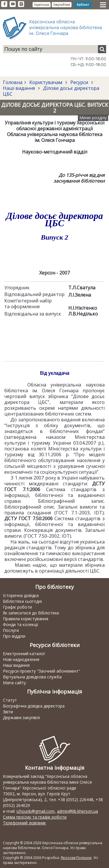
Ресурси (79, 82)
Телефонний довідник (24, 823)
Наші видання (19, 88)
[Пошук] (102, 49)
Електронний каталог (24, 654)
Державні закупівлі (21, 718)
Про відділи (14, 636)
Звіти (8, 712)
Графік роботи (17, 607)
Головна (13, 82)
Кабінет (83, 5)
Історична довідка (21, 595)
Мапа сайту (14, 683)
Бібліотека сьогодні (22, 601)
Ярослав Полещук (76, 858)
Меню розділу (93, 118)
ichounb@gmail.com (36, 811)
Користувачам (46, 82)
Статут (10, 700)
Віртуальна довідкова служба (32, 677)
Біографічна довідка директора (34, 706)
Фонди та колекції (21, 624)
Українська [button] (42, 5)
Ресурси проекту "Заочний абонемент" (42, 671)
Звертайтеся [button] (62, 5)
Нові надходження (21, 659)
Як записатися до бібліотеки (31, 613)
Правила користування (26, 619)
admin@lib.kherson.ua (77, 811)
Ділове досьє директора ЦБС (51, 91)
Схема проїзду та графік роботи (35, 817)
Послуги (11, 630)
